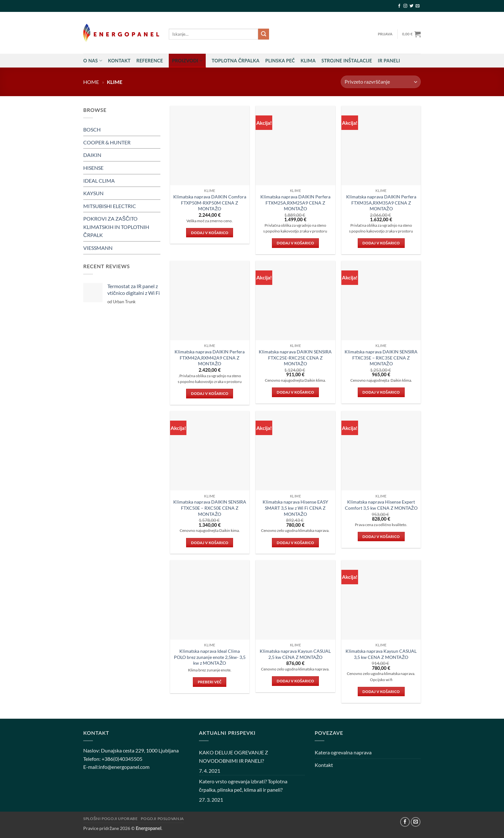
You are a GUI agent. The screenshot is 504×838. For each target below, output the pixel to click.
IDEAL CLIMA (99, 180)
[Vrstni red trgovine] (381, 82)
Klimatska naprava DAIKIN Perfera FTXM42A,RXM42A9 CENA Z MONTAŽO (210, 358)
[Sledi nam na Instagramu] (405, 6)
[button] (385, 34)
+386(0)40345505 (122, 759)
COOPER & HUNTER (107, 142)
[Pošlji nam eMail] (418, 6)
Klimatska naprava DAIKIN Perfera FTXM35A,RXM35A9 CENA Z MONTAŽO (381, 203)
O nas (93, 61)
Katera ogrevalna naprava (343, 752)
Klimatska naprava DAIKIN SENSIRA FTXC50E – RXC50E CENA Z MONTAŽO (210, 508)
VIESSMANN (98, 248)
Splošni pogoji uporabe (111, 819)
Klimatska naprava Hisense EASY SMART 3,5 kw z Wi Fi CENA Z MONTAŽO (295, 508)
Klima (308, 61)
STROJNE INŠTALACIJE (347, 61)
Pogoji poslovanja (162, 819)
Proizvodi (187, 61)
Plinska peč (280, 61)
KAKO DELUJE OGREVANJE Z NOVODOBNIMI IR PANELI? (234, 756)
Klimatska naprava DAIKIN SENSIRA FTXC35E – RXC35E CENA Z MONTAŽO (381, 358)
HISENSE (93, 168)
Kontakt (119, 61)
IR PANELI (389, 61)
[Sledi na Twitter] (411, 6)
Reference (150, 61)
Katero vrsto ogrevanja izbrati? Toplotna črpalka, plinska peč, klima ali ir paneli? (243, 785)
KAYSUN (93, 193)
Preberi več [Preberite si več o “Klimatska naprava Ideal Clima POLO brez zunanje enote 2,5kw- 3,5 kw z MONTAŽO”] (210, 682)
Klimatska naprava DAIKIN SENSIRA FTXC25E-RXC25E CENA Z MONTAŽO (295, 358)
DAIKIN (92, 155)
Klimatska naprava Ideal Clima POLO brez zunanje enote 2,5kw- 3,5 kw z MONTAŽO (210, 657)
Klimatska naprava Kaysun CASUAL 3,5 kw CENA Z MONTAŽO (381, 654)
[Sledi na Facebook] (399, 6)
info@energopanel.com (124, 767)
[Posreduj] (264, 34)
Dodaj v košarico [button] (210, 233)
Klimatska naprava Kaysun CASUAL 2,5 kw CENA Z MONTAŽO (295, 654)
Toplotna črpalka (235, 61)
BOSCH (92, 129)
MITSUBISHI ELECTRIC (110, 206)
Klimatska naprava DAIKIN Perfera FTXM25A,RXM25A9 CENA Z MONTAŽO (295, 203)
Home (91, 82)
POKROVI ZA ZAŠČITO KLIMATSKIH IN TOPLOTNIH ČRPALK (116, 227)
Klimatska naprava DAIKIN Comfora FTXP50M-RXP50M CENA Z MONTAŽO (210, 203)
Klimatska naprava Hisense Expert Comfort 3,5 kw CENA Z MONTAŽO (381, 505)
